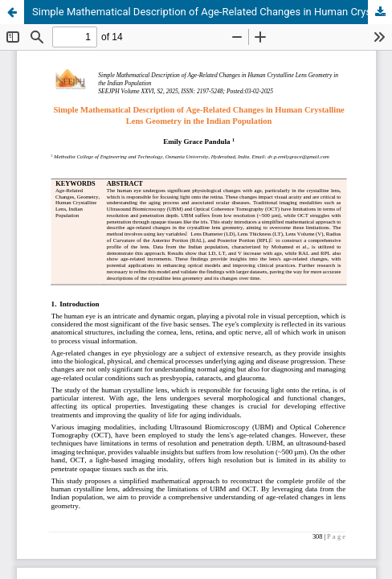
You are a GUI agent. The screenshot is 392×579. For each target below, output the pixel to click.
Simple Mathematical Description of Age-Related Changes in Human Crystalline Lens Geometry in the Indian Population (212, 12)
